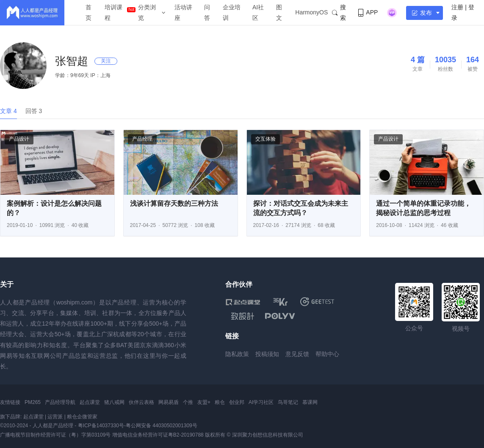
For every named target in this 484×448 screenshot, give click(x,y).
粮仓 (220, 402)
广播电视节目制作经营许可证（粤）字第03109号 (55, 435)
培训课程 (113, 12)
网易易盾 (169, 402)
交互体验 (266, 139)
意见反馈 (297, 354)
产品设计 (19, 139)
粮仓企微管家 (82, 417)
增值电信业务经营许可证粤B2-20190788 (158, 435)
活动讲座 (183, 12)
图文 (279, 12)
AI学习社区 (261, 402)
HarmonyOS (311, 12)
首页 (89, 12)
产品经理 (142, 139)
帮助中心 (327, 354)
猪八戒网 (114, 402)
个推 (188, 402)
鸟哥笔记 (288, 402)
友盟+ (204, 402)
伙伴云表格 (141, 402)
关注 (106, 61)
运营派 (55, 417)
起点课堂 (90, 402)
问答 (207, 12)
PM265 (33, 402)
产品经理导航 (60, 402)
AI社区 (258, 12)
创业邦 (237, 402)
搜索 (339, 12)
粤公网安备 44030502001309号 (162, 426)
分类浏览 (147, 12)
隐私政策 (237, 354)
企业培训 (232, 12)
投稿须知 (267, 354)
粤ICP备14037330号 (101, 426)
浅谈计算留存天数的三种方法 (174, 203)
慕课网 (310, 402)
